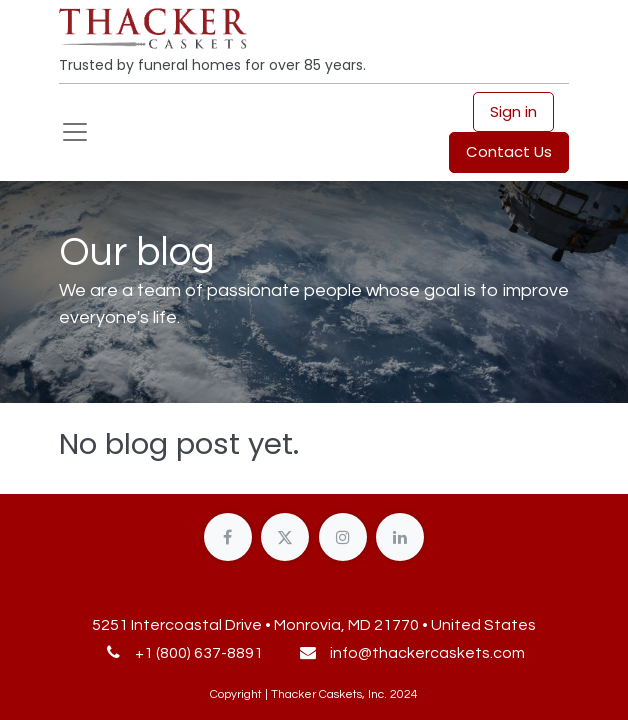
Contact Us (509, 151)
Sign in (513, 111)
